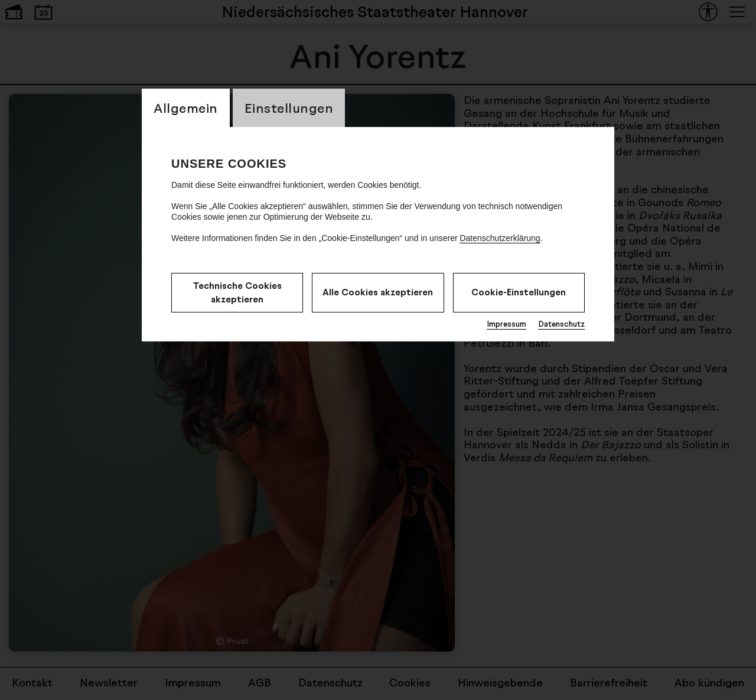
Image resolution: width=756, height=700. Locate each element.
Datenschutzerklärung (500, 238)
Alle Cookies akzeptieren (378, 292)
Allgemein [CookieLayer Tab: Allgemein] (186, 108)
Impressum (506, 324)
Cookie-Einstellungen (519, 292)
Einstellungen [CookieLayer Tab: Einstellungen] (289, 108)
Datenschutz (561, 324)
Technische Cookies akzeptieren (237, 292)
